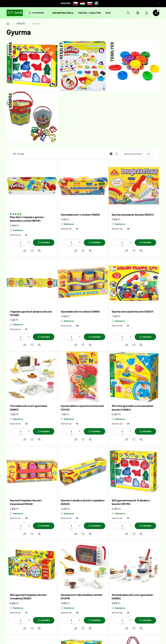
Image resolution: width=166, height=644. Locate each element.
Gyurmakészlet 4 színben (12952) (80, 215)
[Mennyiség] (21, 243)
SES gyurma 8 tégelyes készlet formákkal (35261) (28, 597)
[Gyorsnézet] (39, 251)
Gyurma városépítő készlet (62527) (132, 311)
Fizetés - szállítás (89, 13)
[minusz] (12, 243)
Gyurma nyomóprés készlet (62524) (133, 215)
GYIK (108, 13)
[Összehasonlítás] (25, 251)
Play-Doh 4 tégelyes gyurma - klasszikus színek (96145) (27, 219)
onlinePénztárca (63, 13)
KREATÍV (21, 23)
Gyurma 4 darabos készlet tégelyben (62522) (83, 502)
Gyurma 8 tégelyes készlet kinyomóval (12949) (26, 502)
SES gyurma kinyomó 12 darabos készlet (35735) (131, 502)
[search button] (129, 13)
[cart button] (156, 13)
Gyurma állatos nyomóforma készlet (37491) (82, 408)
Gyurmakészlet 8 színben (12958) (80, 311)
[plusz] (29, 243)
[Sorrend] (137, 154)
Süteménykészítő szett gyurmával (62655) (132, 597)
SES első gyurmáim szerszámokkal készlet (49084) (132, 408)
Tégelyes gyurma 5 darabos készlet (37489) (31, 313)
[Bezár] (159, 4)
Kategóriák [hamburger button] (36, 13)
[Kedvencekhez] (32, 251)
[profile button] (147, 13)
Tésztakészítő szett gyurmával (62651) (28, 408)
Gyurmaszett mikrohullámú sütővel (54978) (82, 597)
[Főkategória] (8, 24)
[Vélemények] (32, 214)
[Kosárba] (44, 243)
